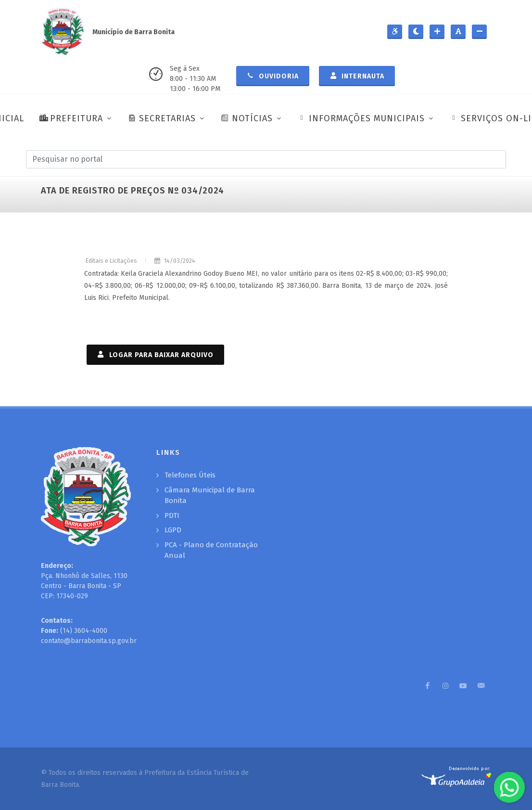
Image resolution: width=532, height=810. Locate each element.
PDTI (172, 515)
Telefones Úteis (190, 475)
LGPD (173, 530)
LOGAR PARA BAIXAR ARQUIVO (155, 354)
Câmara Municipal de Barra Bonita (210, 495)
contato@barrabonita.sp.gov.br (89, 641)
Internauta (357, 76)
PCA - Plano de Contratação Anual (211, 550)
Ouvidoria (273, 76)
